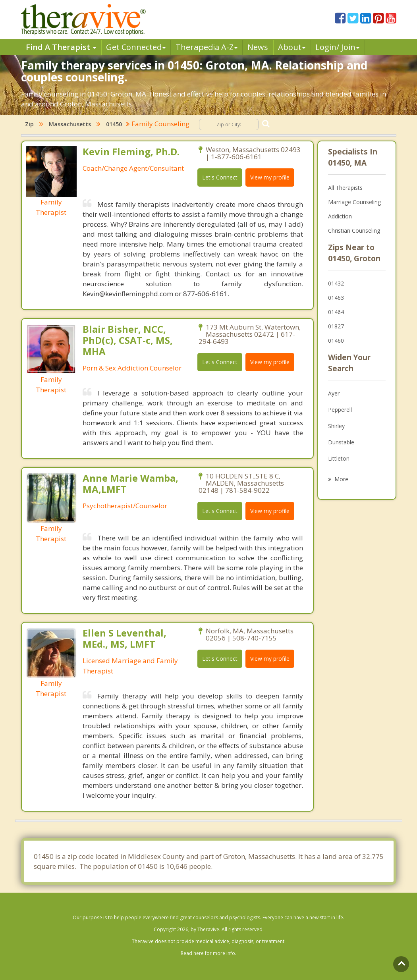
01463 (336, 298)
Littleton (339, 458)
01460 (336, 340)
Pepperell (340, 410)
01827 (336, 326)
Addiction (340, 216)
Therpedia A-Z (206, 47)
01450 (114, 124)
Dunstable (341, 442)
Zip (29, 124)
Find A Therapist (61, 47)
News (258, 47)
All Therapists (345, 188)
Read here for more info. (208, 953)
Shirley (336, 426)
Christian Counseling (354, 231)
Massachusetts (70, 124)
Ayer (334, 393)
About (292, 47)
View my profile (270, 177)
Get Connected (136, 47)
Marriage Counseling (354, 202)
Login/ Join (337, 47)
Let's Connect (220, 177)
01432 (336, 283)
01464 (336, 312)
